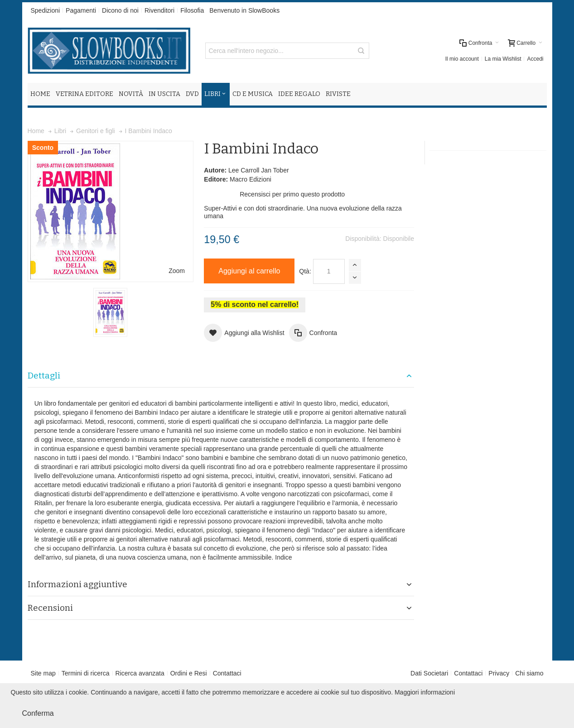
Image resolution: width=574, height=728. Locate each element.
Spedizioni (46, 10)
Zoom (177, 271)
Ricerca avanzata (140, 673)
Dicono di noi (120, 10)
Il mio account (462, 59)
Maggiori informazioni (425, 692)
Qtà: (305, 271)
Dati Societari (429, 673)
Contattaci (227, 673)
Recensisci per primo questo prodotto (292, 194)
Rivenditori (159, 10)
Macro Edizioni (251, 179)
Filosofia (192, 10)
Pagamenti (81, 10)
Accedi (535, 59)
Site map (43, 673)
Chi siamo (529, 673)
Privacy (499, 673)
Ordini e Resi (189, 673)
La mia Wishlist (503, 59)
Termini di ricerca (86, 673)
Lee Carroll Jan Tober (259, 170)
